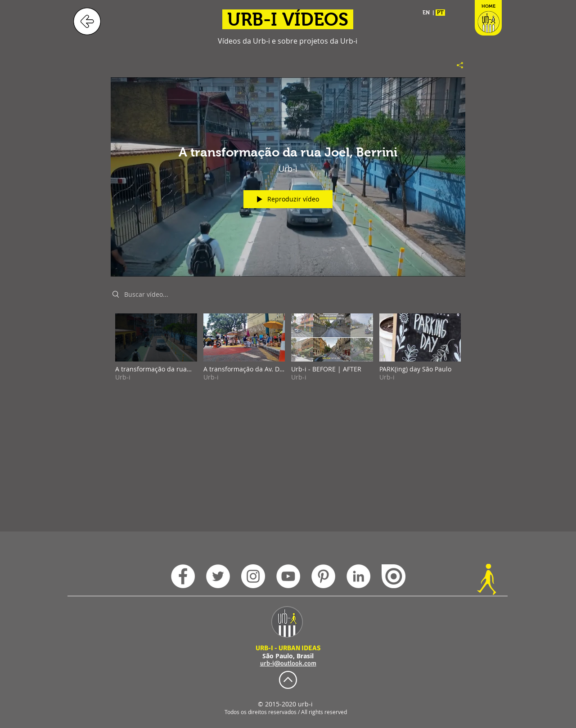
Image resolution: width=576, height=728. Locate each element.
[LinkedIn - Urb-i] (358, 576)
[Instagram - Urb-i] (253, 576)
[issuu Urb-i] (394, 576)
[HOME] (488, 22)
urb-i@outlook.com (288, 663)
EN (426, 13)
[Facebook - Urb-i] (183, 576)
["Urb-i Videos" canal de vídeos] (288, 353)
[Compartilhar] (457, 65)
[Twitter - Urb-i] (218, 576)
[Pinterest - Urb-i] (323, 576)
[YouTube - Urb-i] (288, 576)
